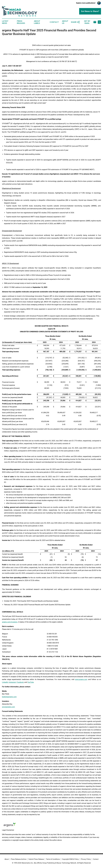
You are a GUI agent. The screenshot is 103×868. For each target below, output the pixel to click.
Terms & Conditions (53, 859)
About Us (65, 22)
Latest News (5, 22)
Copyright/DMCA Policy (70, 859)
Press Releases (21, 22)
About (7, 859)
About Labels (37, 22)
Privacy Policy (86, 859)
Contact (54, 22)
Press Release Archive (19, 859)
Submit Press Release (36, 859)
